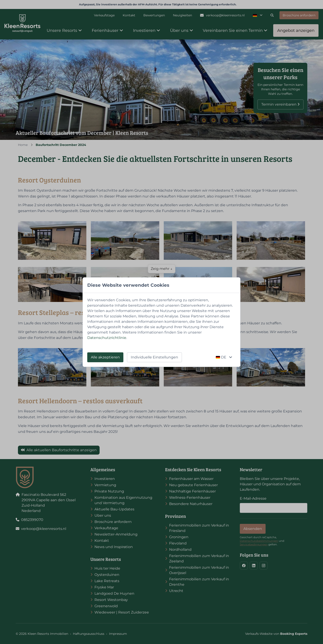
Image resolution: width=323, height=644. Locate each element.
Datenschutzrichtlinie (107, 338)
